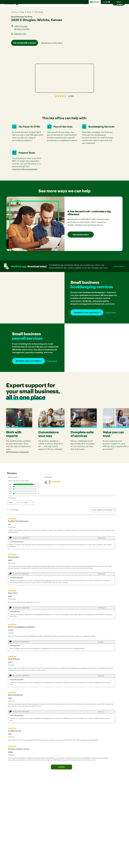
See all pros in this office (52, 43)
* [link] (33, 140)
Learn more (118, 266)
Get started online (81, 234)
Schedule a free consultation (87, 312)
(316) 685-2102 (20, 34)
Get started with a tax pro (25, 43)
